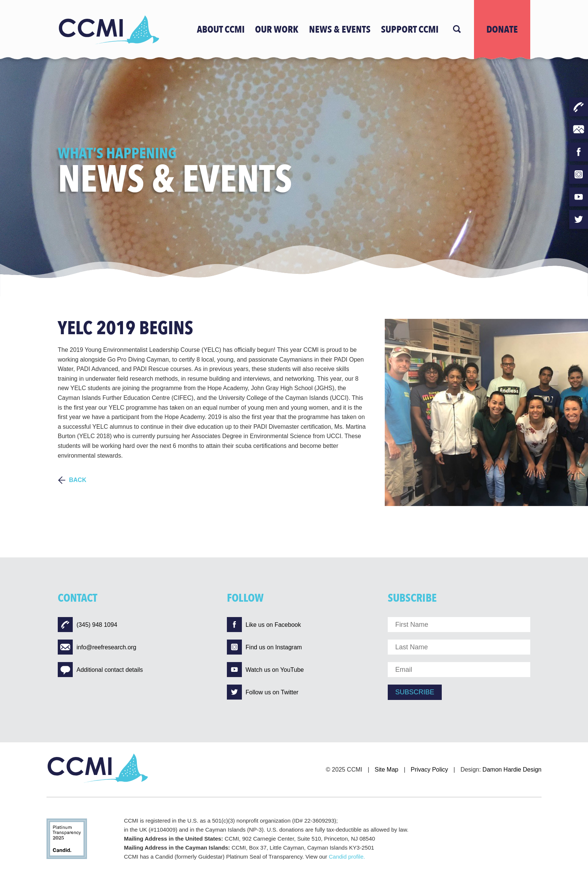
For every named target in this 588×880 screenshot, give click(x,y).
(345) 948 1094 (88, 625)
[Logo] (108, 30)
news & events (340, 30)
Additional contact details (100, 670)
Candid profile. (347, 857)
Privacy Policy (429, 770)
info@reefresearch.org (97, 647)
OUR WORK (277, 30)
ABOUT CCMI (221, 30)
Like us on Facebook (264, 625)
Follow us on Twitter (263, 692)
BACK (78, 480)
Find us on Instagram (264, 647)
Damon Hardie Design (512, 770)
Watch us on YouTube (265, 670)
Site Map (386, 770)
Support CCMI (410, 30)
